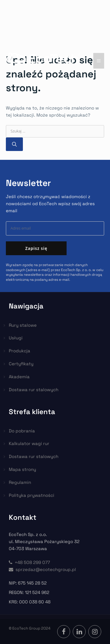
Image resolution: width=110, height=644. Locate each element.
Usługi (16, 338)
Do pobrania (22, 431)
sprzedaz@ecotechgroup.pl (42, 569)
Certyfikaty (21, 364)
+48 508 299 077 (29, 562)
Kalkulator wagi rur (29, 443)
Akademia (19, 377)
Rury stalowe (23, 325)
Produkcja (20, 351)
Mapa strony (22, 469)
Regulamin (20, 482)
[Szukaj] (14, 144)
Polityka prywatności (32, 495)
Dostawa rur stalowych (34, 390)
